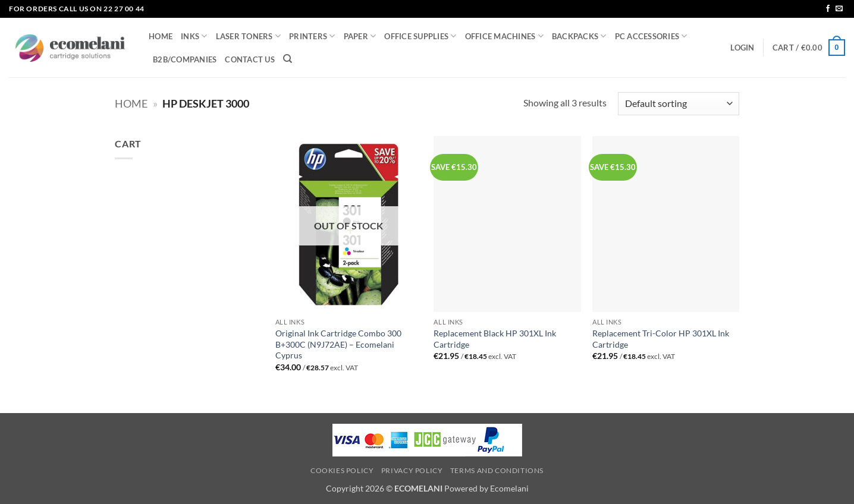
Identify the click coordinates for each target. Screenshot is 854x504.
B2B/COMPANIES (185, 59)
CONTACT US (250, 59)
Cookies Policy (342, 470)
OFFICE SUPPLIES (420, 36)
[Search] (288, 59)
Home (131, 103)
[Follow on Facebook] (828, 9)
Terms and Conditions (497, 470)
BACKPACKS (579, 36)
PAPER (360, 36)
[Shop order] (679, 104)
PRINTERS (312, 36)
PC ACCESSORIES (651, 36)
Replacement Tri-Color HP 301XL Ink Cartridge (661, 339)
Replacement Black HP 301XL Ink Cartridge (495, 339)
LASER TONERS (249, 36)
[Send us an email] (839, 9)
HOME (161, 36)
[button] (742, 48)
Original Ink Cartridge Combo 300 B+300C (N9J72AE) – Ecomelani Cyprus (338, 344)
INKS (194, 36)
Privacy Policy (412, 470)
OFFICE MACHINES (504, 36)
